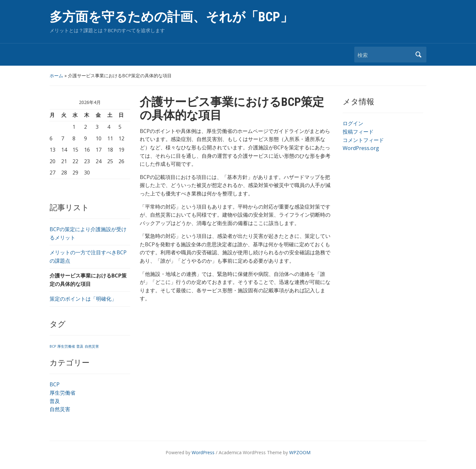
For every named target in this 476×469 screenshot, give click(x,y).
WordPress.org (361, 148)
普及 (55, 401)
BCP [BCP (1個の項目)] (53, 346)
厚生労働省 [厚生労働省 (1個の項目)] (66, 346)
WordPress (203, 452)
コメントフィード (363, 140)
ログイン (353, 123)
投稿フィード (358, 132)
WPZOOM (300, 452)
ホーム (56, 75)
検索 (418, 55)
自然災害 (60, 409)
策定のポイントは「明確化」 (83, 299)
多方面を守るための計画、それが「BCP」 (171, 17)
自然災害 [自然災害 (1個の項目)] (92, 346)
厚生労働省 (62, 393)
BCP (55, 384)
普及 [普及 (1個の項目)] (80, 346)
